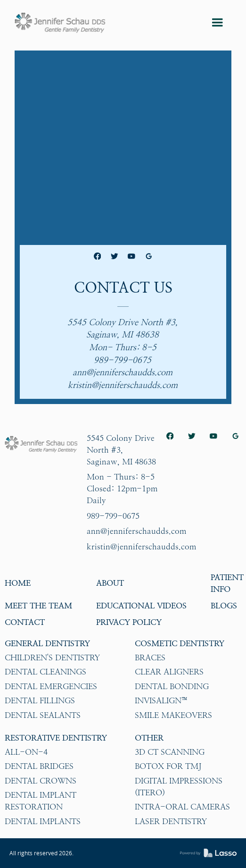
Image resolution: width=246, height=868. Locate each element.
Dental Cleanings (45, 672)
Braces (150, 657)
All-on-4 (26, 752)
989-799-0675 (113, 516)
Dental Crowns (41, 781)
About (110, 583)
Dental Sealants (43, 715)
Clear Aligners (169, 672)
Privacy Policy (129, 622)
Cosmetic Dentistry (180, 643)
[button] (217, 23)
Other (149, 738)
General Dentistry (47, 643)
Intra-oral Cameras (182, 807)
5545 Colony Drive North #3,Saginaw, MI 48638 (121, 450)
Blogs (224, 606)
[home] (60, 23)
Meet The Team (38, 606)
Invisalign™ (162, 700)
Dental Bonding (172, 686)
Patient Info (227, 583)
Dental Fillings (40, 700)
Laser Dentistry (171, 821)
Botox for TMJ (168, 766)
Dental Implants (43, 821)
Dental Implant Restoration (41, 801)
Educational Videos (141, 606)
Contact (25, 622)
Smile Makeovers (173, 715)
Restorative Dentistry (56, 738)
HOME (18, 583)
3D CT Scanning (170, 752)
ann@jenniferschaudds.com (136, 531)
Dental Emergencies (51, 686)
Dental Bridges (39, 766)
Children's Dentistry (52, 657)
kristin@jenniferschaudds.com (141, 547)
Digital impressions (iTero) (179, 787)
